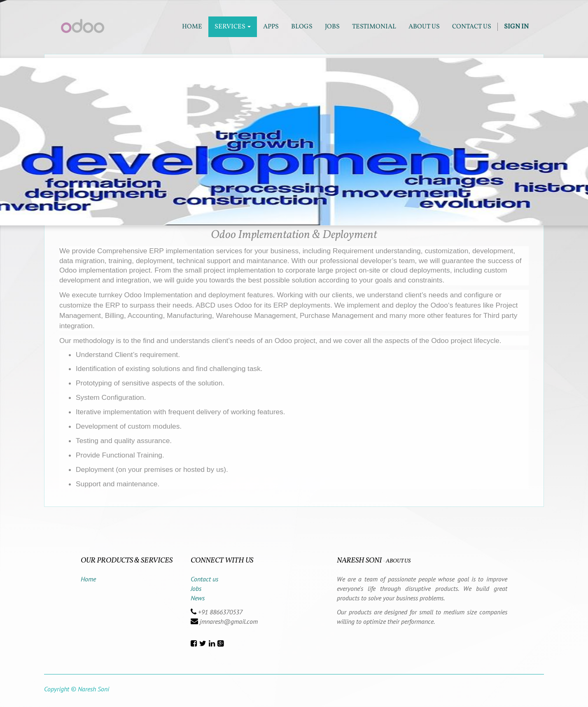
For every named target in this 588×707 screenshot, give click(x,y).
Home (88, 579)
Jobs (196, 588)
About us (398, 561)
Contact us (204, 579)
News (198, 598)
